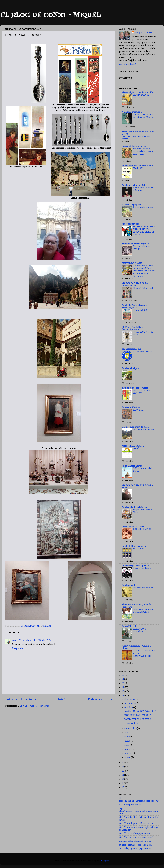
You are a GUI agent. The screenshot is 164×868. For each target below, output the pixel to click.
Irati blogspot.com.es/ (130, 805)
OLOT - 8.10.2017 (133, 723)
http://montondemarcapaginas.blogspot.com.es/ (138, 829)
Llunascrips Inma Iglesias (135, 566)
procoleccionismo (131, 349)
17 (123, 696)
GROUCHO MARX (142, 529)
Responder (18, 648)
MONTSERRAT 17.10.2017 (137, 715)
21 (123, 679)
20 (123, 683)
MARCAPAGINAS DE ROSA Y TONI (137, 487)
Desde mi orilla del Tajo (134, 185)
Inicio (62, 699)
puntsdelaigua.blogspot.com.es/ (135, 845)
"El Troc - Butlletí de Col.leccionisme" (132, 328)
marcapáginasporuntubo (135, 146)
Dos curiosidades (142, 568)
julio (127, 733)
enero (128, 757)
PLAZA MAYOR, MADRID (141, 96)
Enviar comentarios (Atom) (34, 706)
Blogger (105, 861)
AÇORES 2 (138, 410)
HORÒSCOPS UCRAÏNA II (140, 630)
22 (123, 675)
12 (123, 779)
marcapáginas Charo (133, 527)
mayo (128, 741)
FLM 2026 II (139, 168)
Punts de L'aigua (130, 368)
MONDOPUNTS (130, 224)
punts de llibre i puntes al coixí (138, 166)
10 (123, 787)
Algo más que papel (132, 112)
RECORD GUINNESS (143, 351)
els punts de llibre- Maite (135, 388)
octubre (129, 707)
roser (15, 640)
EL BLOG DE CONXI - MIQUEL (50, 15)
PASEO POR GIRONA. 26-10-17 (140, 711)
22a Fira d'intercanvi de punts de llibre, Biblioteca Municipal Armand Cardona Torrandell (144, 271)
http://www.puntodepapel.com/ (136, 837)
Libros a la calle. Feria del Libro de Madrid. (144, 116)
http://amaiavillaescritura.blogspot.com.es (138, 818)
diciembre (130, 699)
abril (127, 745)
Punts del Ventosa (131, 407)
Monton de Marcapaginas (135, 244)
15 (123, 767)
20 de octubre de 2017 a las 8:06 (35, 640)
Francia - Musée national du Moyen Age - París (143, 151)
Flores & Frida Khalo (144, 288)
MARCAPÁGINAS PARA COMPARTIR (135, 285)
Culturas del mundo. (143, 207)
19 (123, 687)
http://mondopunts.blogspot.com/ (137, 824)
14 (123, 771)
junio (127, 737)
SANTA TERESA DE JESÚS (138, 719)
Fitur (136, 449)
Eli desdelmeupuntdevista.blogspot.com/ (139, 800)
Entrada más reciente (21, 699)
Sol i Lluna (139, 549)
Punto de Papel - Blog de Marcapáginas (134, 306)
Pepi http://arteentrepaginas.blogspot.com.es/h (139, 811)
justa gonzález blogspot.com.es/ (135, 841)
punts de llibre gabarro (134, 546)
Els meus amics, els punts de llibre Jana (136, 606)
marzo (128, 749)
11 (123, 783)
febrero (129, 753)
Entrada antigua (100, 699)
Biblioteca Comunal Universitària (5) (143, 611)
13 (123, 775)
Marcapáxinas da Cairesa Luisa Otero (138, 133)
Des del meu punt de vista (135, 427)
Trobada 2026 (140, 310)
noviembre (131, 703)
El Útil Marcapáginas (133, 446)
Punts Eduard (129, 626)
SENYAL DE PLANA (132, 263)
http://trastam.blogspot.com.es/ (135, 833)
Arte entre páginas (131, 205)
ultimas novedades (143, 588)
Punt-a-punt (128, 585)
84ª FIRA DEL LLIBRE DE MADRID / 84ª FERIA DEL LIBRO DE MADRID (144, 230)
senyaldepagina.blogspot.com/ (135, 848)
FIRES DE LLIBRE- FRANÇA (142, 392)
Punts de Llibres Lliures (134, 507)
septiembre (131, 729)
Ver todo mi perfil (128, 64)
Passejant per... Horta (144, 429)
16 (123, 763)
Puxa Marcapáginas (132, 466)
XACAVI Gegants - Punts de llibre (136, 647)
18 (123, 691)
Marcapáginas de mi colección (138, 92)
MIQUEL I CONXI (144, 33)
